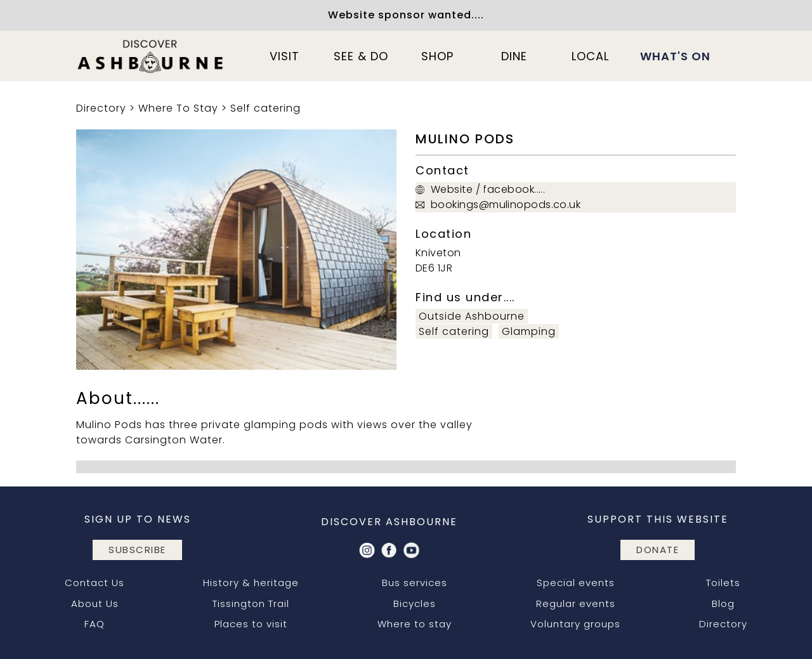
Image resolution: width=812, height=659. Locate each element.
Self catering (265, 108)
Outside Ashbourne (472, 316)
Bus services (415, 583)
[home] (151, 56)
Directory (101, 108)
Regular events (576, 604)
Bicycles (415, 604)
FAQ (95, 624)
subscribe (137, 550)
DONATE (658, 550)
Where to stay (415, 624)
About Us (95, 604)
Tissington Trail (251, 604)
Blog (723, 604)
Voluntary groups (575, 624)
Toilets (723, 583)
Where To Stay (178, 108)
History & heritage (251, 583)
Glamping (529, 331)
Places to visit (251, 624)
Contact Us (95, 583)
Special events (576, 583)
